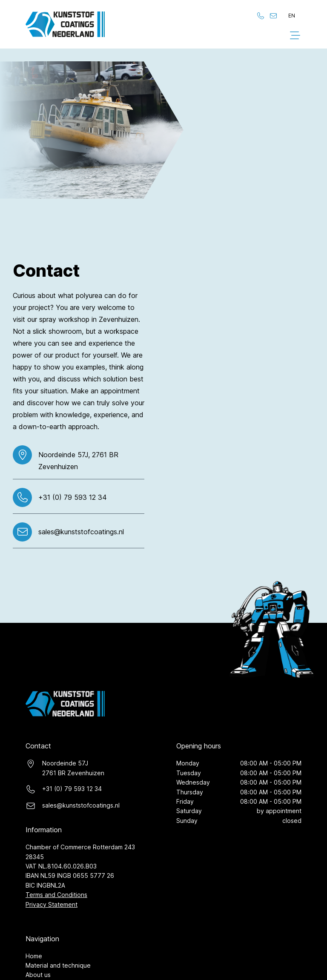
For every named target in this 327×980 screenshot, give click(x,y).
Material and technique (58, 965)
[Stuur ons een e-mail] (273, 16)
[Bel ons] (261, 16)
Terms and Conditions (56, 895)
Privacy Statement (52, 904)
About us (38, 975)
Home (34, 956)
